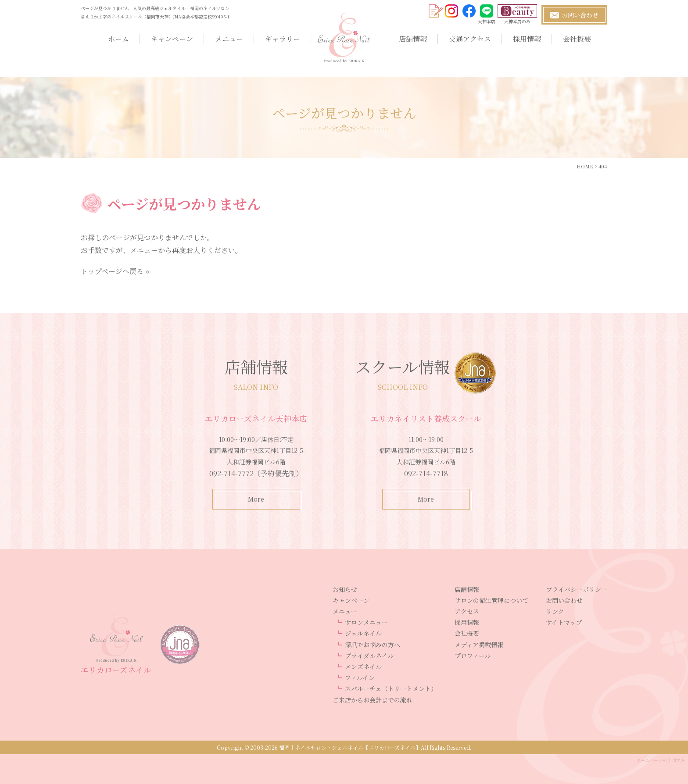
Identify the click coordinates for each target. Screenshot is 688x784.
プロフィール (473, 656)
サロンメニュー (366, 622)
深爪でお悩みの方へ (373, 645)
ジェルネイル (363, 633)
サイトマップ (564, 622)
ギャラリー (283, 39)
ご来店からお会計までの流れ (373, 700)
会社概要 (577, 39)
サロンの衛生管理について (491, 600)
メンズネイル (363, 666)
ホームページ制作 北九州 (661, 760)
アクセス (467, 611)
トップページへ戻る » (115, 271)
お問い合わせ (564, 600)
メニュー (229, 39)
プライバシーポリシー (577, 589)
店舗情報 (413, 39)
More (256, 499)
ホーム (118, 39)
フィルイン (360, 677)
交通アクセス (470, 39)
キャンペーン (172, 39)
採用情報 (527, 39)
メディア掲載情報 (479, 645)
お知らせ (345, 589)
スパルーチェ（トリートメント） (391, 688)
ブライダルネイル (369, 656)
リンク (555, 611)
